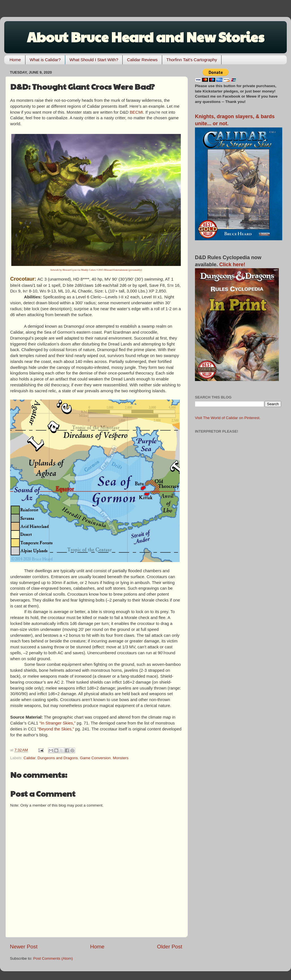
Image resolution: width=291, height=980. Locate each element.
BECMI (136, 112)
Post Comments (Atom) (53, 958)
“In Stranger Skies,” (57, 723)
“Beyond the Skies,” (56, 729)
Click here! (232, 265)
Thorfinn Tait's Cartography (192, 60)
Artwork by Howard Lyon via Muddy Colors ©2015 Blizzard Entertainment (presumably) (96, 270)
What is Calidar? (45, 60)
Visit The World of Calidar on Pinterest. (228, 418)
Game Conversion (95, 758)
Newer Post (24, 947)
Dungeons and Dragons (58, 758)
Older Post (170, 947)
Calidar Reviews (142, 60)
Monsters (121, 758)
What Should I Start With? (94, 60)
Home (15, 60)
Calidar (29, 758)
